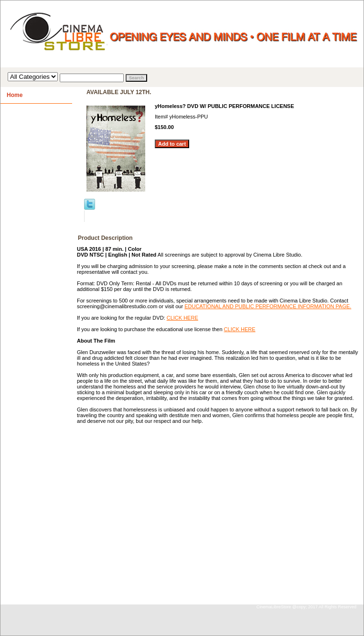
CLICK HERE (182, 318)
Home (15, 95)
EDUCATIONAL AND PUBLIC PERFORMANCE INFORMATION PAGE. (268, 306)
